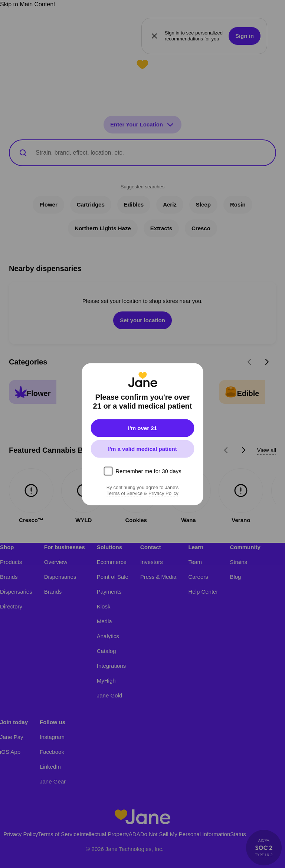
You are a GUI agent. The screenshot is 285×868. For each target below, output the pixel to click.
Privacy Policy (163, 493)
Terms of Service (125, 493)
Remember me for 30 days (148, 471)
